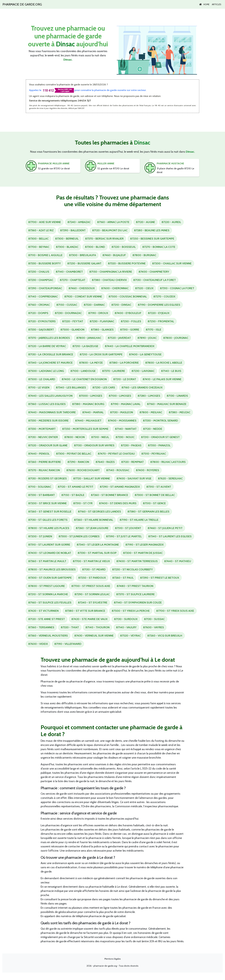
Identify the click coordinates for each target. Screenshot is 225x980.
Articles (217, 4)
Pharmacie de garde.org (22, 4)
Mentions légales (113, 959)
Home (204, 4)
